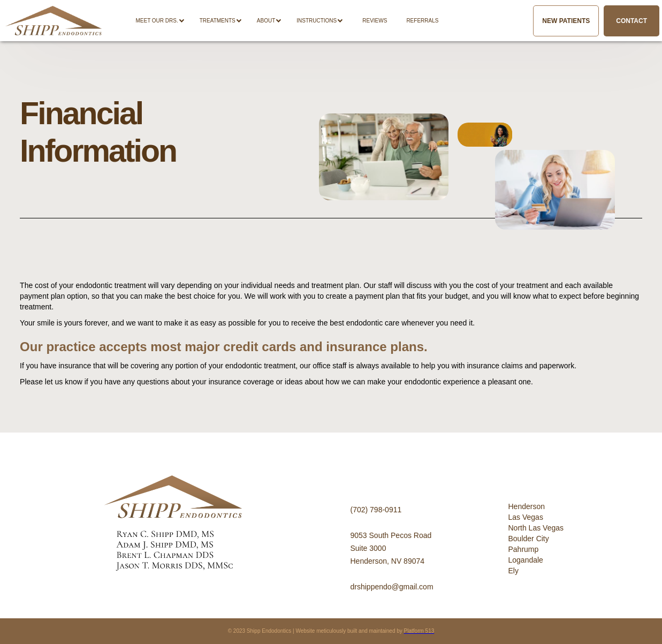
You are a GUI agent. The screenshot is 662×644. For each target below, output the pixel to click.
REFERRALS (422, 21)
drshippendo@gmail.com (392, 587)
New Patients (566, 21)
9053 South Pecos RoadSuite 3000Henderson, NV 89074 (391, 548)
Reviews (375, 21)
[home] (54, 21)
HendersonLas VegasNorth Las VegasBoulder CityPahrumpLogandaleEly (536, 539)
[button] (165, 21)
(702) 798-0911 (376, 510)
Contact (631, 21)
